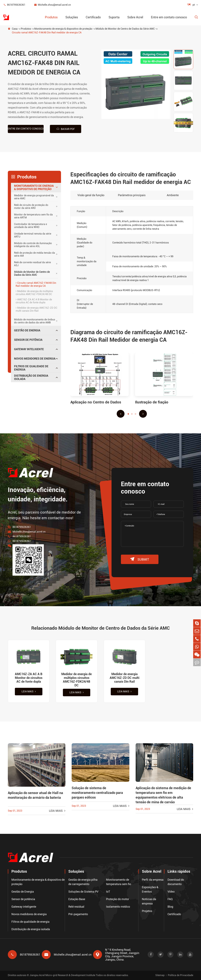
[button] (121, 414)
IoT (108, 892)
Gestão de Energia (27, 330)
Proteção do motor (118, 899)
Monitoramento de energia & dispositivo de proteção (63, 29)
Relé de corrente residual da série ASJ (32, 264)
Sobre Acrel (135, 17)
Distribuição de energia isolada (31, 377)
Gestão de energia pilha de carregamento (83, 882)
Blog (170, 907)
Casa (15, 29)
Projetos (147, 911)
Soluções (72, 17)
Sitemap (160, 975)
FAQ (170, 899)
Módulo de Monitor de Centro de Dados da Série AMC (125, 29)
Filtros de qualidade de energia (31, 368)
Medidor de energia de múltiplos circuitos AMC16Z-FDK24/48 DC (34, 293)
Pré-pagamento (78, 914)
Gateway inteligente (29, 349)
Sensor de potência (28, 340)
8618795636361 (14, 5)
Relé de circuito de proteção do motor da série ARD (31, 206)
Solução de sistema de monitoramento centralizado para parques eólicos (97, 793)
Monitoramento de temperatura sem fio (119, 882)
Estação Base (77, 899)
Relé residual (76, 907)
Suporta (114, 17)
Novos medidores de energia (35, 358)
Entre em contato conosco (169, 17)
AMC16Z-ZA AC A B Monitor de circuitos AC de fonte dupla (34, 301)
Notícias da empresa (149, 901)
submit (140, 559)
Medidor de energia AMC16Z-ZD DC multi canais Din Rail (36, 309)
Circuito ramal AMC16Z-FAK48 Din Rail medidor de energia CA (47, 33)
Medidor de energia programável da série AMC (34, 197)
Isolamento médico (118, 907)
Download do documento (176, 882)
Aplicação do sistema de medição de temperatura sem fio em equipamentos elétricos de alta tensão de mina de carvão (163, 795)
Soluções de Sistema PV (83, 892)
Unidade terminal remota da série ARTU (33, 235)
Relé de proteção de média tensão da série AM (34, 254)
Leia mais (29, 692)
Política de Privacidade (181, 975)
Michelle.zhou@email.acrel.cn (52, 5)
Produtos (51, 17)
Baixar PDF (66, 129)
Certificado (93, 17)
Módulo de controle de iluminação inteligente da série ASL (33, 245)
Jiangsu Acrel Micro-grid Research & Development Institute (62, 975)
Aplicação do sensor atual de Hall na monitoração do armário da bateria (35, 795)
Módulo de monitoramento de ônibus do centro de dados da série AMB (35, 321)
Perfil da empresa (153, 880)
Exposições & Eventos (150, 889)
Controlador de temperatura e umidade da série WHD (31, 225)
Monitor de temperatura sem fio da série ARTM (33, 216)
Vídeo (171, 892)
